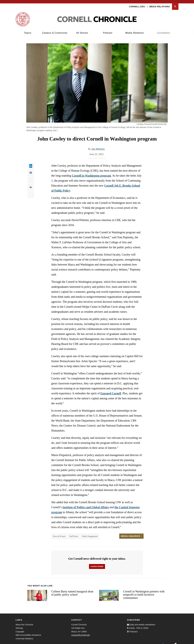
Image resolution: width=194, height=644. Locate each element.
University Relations (24, 636)
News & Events (59, 533)
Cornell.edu (137, 4)
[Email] (176, 641)
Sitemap (19, 625)
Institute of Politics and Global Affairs (86, 504)
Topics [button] (28, 30)
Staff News (74, 533)
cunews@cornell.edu (81, 632)
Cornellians (163, 30)
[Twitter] (169, 641)
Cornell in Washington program (91, 173)
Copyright (20, 629)
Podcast (108, 30)
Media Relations (160, 4)
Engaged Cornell (111, 390)
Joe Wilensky (98, 146)
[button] (175, 4)
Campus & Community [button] (55, 30)
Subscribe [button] (97, 564)
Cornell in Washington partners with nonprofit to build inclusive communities (144, 592)
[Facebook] (163, 641)
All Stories (82, 30)
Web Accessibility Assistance (28, 632)
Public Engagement (90, 533)
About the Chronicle (24, 622)
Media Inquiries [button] (131, 533)
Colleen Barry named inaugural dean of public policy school (72, 590)
